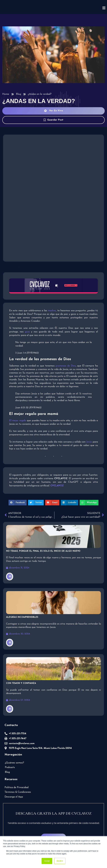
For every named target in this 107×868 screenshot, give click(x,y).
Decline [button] (60, 861)
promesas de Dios (66, 366)
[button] (18, 503)
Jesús (89, 442)
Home (6, 94)
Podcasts (10, 767)
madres (52, 311)
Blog (18, 94)
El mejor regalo (18, 421)
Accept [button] (47, 861)
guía (27, 332)
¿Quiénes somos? (14, 763)
